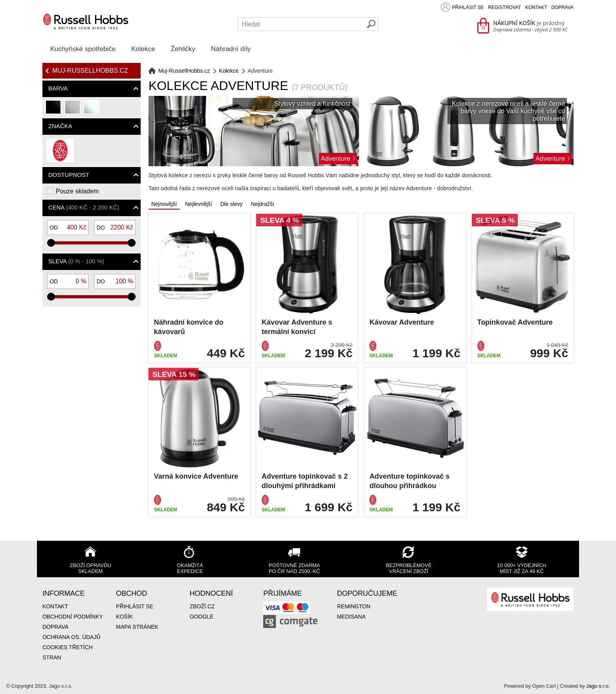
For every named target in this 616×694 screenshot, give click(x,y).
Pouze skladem (77, 191)
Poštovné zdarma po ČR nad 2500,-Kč (294, 568)
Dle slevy (232, 204)
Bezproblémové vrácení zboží (409, 568)
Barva (58, 88)
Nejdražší (263, 204)
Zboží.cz (202, 606)
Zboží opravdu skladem (91, 568)
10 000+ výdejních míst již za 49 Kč (522, 568)
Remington (354, 606)
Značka (60, 126)
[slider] (51, 243)
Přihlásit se (468, 7)
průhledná (92, 110)
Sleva (76, 261)
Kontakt (536, 7)
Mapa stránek (137, 627)
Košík (124, 617)
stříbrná (73, 110)
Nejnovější (164, 204)
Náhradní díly (231, 49)
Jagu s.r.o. (598, 686)
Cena (84, 207)
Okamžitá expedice (190, 568)
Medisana (351, 617)
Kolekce (143, 49)
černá (54, 110)
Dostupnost (69, 175)
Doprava (562, 7)
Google (202, 617)
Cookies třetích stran (68, 652)
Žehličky (183, 49)
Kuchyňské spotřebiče (83, 49)
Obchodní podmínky (73, 617)
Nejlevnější (198, 204)
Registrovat (504, 7)
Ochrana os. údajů (71, 637)
